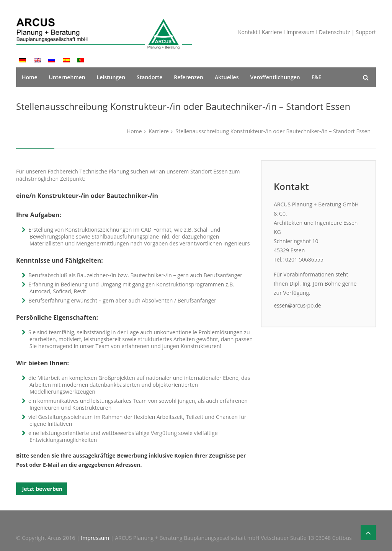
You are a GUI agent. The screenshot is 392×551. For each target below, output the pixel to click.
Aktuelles (227, 77)
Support (366, 32)
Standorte (149, 77)
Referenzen (189, 77)
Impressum (301, 32)
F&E (317, 77)
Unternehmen (67, 77)
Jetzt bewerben (42, 489)
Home (30, 77)
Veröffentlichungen (275, 77)
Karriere (272, 32)
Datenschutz (334, 32)
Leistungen (111, 77)
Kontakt (248, 32)
